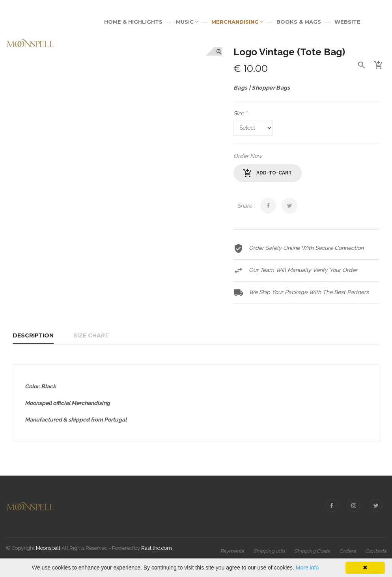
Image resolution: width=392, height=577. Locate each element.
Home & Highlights (133, 22)
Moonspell (48, 548)
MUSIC (187, 22)
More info (307, 568)
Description (33, 335)
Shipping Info (269, 551)
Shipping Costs (312, 551)
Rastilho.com (157, 548)
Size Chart (91, 335)
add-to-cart (268, 173)
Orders (347, 551)
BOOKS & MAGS (299, 22)
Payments (232, 551)
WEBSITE (347, 22)
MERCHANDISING (237, 22)
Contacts (376, 551)
